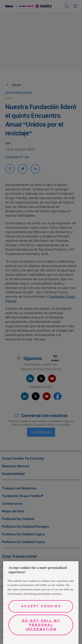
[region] (41, 603)
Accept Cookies (41, 606)
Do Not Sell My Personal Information (41, 625)
